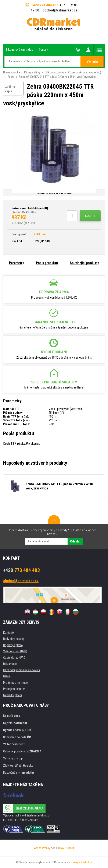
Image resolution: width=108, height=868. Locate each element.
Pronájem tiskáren (14, 689)
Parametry (17, 263)
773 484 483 (21, 570)
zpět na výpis (10, 89)
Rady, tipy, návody (14, 639)
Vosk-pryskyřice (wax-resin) (84, 72)
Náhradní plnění (12, 695)
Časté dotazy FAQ (14, 658)
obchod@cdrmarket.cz (60, 10)
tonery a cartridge (81, 862)
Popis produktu (47, 263)
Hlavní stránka (12, 72)
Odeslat (75, 541)
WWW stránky (42, 848)
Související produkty (84, 263)
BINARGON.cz (66, 848)
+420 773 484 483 (42, 5)
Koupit (90, 216)
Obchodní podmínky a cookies (22, 670)
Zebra (11, 77)
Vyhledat (92, 62)
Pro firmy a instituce (15, 683)
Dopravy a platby (13, 645)
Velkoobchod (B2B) (15, 651)
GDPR (7, 676)
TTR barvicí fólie (54, 72)
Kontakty (9, 633)
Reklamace (10, 664)
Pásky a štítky (32, 72)
